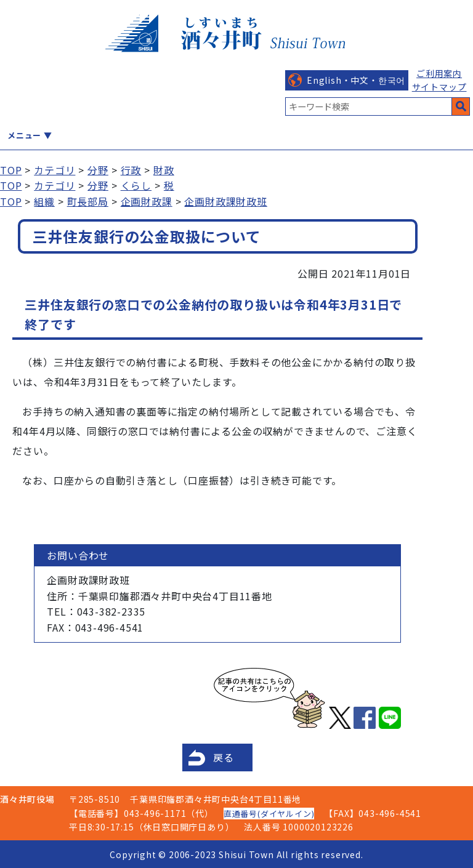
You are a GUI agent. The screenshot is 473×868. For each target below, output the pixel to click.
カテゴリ (55, 170)
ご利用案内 (439, 73)
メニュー (24, 135)
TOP (11, 170)
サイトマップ (439, 87)
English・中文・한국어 (356, 80)
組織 (44, 201)
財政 (164, 170)
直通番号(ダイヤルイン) (269, 814)
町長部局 (88, 201)
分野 (98, 170)
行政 (131, 170)
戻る (224, 757)
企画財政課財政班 (225, 201)
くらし (136, 185)
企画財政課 (147, 201)
